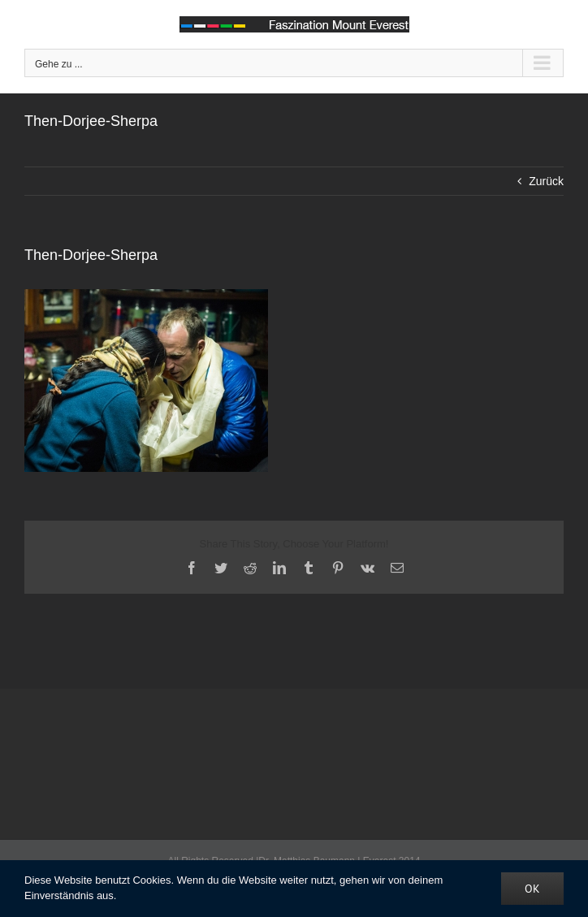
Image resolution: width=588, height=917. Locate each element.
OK (532, 889)
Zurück (546, 181)
